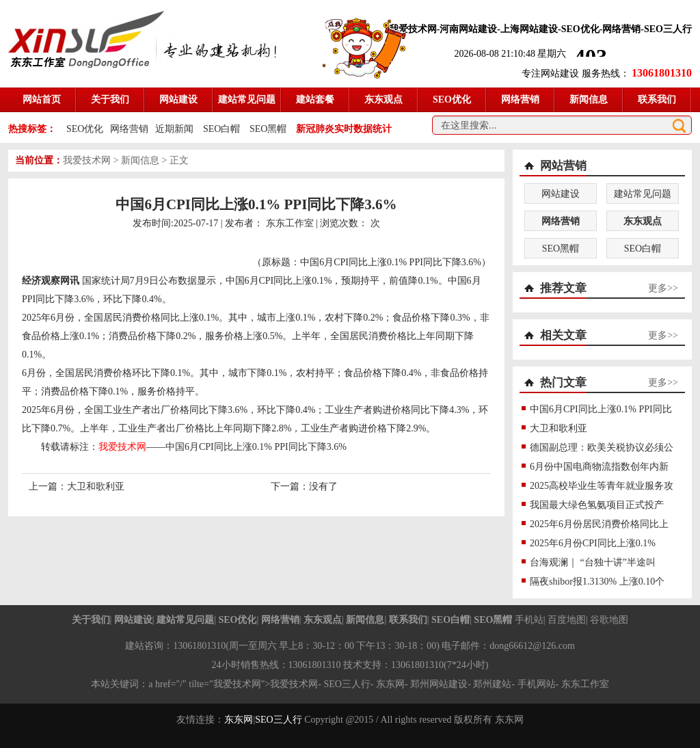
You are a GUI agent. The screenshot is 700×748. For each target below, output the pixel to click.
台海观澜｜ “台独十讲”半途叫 (593, 562)
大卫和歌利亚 (96, 486)
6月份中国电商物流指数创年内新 (599, 467)
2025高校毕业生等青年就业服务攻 (602, 486)
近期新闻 (174, 129)
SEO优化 (85, 129)
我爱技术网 (87, 160)
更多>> (663, 288)
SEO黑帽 (268, 129)
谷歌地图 (609, 620)
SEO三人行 (347, 684)
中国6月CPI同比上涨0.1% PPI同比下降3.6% (256, 447)
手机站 (529, 620)
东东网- (393, 684)
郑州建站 (492, 684)
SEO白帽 (221, 129)
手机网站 (537, 684)
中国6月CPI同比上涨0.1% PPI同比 (601, 409)
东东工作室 (290, 223)
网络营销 (129, 129)
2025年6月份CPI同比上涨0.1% (593, 543)
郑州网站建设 (439, 684)
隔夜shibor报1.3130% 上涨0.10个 (597, 582)
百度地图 (567, 620)
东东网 (239, 720)
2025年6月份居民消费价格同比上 (599, 524)
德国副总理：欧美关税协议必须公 (602, 448)
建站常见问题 (643, 194)
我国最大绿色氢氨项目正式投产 (597, 505)
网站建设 (561, 194)
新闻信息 (140, 160)
